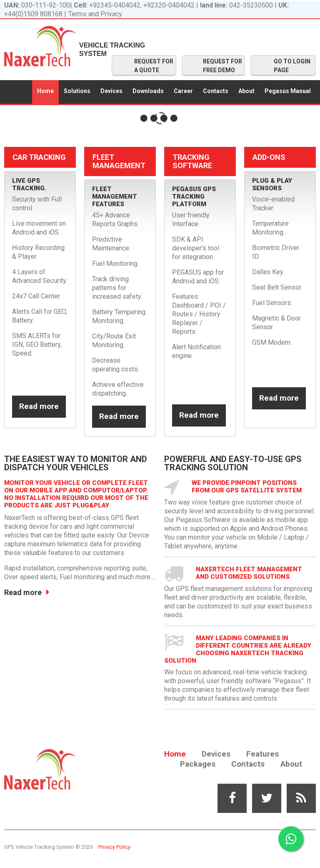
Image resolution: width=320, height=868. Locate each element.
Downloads (148, 91)
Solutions (77, 91)
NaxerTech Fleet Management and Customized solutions (249, 573)
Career (183, 91)
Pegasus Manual (288, 91)
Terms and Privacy (95, 14)
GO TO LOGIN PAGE (292, 66)
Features (262, 754)
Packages (198, 764)
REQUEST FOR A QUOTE (154, 66)
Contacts (216, 91)
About (246, 91)
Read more (39, 406)
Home (45, 91)
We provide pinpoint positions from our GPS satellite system (247, 487)
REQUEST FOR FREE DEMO (222, 66)
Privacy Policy (114, 847)
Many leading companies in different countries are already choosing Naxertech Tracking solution (238, 649)
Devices (111, 91)
